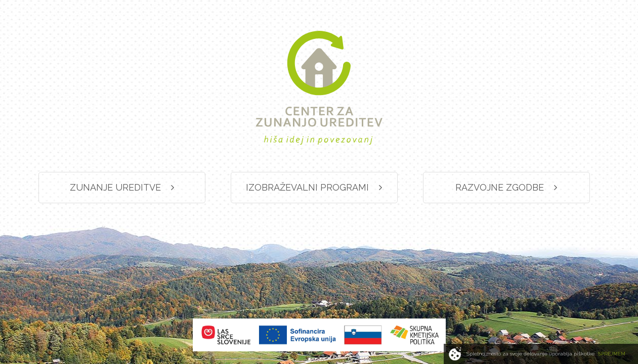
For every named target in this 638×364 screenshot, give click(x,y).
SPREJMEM (612, 354)
